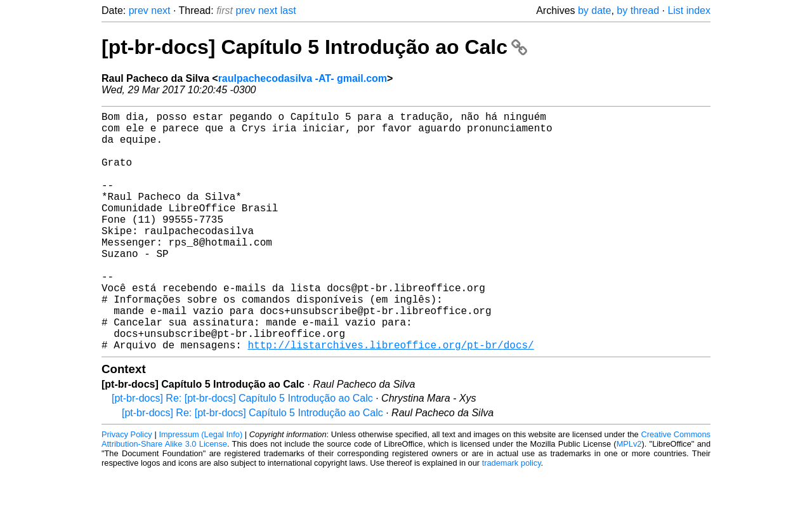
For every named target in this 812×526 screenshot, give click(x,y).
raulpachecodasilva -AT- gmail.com (303, 78)
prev (139, 10)
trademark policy (512, 516)
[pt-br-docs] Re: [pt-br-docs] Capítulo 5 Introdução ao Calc (242, 451)
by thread (638, 10)
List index (689, 10)
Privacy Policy (127, 488)
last (288, 10)
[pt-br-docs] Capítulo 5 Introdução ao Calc (314, 47)
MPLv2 (629, 497)
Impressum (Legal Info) (200, 488)
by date (594, 10)
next (160, 10)
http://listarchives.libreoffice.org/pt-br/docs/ (390, 398)
